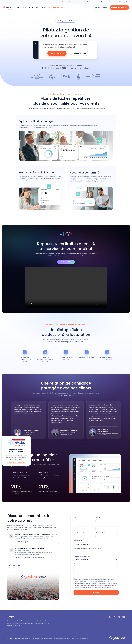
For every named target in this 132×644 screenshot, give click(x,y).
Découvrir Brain (66, 262)
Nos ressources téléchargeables (118, 2)
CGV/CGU (75, 638)
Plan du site (36, 638)
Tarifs (43, 7)
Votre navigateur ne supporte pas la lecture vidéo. (66, 288)
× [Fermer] (29, 438)
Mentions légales (46, 638)
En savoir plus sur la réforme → (16, 462)
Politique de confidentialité (62, 638)
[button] (22, 8)
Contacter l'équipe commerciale (71, 2)
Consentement (85, 638)
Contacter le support (94, 2)
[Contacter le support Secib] (33, 538)
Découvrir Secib (80, 53)
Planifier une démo (57, 53)
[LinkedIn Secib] (9, 566)
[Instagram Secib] (14, 566)
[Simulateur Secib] (33, 553)
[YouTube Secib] (19, 566)
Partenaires (34, 7)
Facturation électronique (57, 7)
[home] (8, 8)
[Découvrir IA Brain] (66, 21)
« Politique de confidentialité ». (102, 587)
